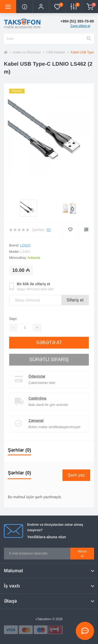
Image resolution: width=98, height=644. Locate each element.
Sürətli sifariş (49, 360)
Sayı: (13, 319)
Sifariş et (75, 300)
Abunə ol (82, 554)
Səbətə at (49, 343)
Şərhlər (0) (19, 450)
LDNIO (25, 245)
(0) (48, 230)
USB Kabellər (56, 52)
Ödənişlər (37, 376)
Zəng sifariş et (80, 26)
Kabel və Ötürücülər (27, 52)
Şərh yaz (76, 475)
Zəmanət (36, 421)
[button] (41, 7)
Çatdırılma (37, 398)
